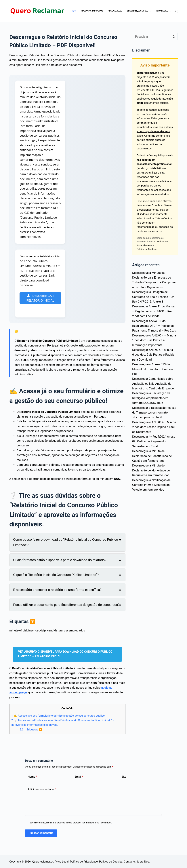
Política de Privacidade (84, 862)
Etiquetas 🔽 (31, 730)
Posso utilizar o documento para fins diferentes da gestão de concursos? (66, 605)
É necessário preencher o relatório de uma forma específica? (57, 590)
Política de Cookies (147, 249)
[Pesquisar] (176, 11)
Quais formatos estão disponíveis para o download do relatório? (60, 560)
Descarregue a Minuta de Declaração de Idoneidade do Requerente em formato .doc (151, 470)
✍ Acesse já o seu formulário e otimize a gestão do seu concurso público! (58, 716)
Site (124, 777)
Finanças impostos (92, 11)
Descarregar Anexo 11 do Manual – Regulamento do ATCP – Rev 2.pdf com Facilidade (154, 311)
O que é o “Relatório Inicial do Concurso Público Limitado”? (56, 575)
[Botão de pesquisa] (174, 37)
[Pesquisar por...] (151, 37)
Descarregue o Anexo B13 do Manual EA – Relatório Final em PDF (153, 369)
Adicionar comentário (42, 790)
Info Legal (164, 11)
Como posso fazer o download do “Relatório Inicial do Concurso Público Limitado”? (66, 543)
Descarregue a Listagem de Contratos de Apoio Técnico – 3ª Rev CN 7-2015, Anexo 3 (153, 297)
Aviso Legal (62, 862)
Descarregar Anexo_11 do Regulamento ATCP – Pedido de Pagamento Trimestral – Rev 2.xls (154, 326)
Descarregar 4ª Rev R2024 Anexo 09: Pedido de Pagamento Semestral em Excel (154, 441)
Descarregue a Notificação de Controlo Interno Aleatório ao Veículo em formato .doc (151, 485)
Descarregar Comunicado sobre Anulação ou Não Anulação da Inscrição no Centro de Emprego (153, 384)
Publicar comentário (41, 833)
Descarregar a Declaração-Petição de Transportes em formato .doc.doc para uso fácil (154, 413)
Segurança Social (140, 11)
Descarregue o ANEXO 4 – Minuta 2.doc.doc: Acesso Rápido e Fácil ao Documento (154, 427)
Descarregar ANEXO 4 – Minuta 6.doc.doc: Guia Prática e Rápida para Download (153, 355)
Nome (32, 777)
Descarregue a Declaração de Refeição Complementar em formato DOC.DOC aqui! (151, 398)
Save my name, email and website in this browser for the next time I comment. (71, 823)
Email (79, 777)
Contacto (129, 862)
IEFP (74, 11)
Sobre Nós (143, 862)
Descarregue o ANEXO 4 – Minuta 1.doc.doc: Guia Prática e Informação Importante (154, 340)
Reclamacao (115, 11)
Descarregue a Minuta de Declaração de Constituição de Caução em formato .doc (152, 456)
